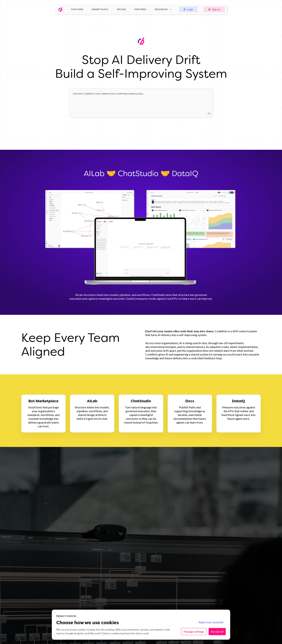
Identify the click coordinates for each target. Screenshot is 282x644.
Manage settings (194, 631)
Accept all (217, 631)
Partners (140, 9)
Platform (77, 9)
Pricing (121, 9)
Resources (163, 9)
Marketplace (100, 9)
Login (188, 9)
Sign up (214, 9)
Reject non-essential (211, 622)
